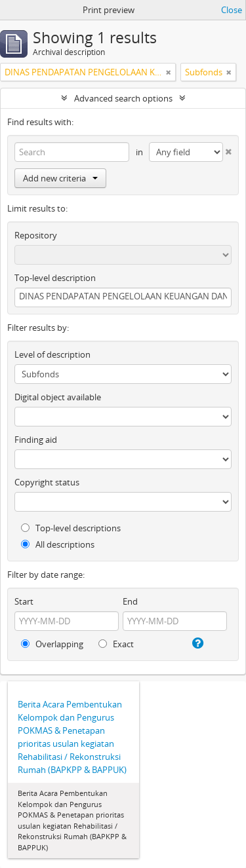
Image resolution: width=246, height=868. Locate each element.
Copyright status (47, 482)
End (130, 601)
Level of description (52, 354)
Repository (36, 235)
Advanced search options (123, 98)
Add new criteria (60, 178)
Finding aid (36, 440)
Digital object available (58, 397)
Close (232, 10)
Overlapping (52, 644)
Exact (116, 644)
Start (24, 601)
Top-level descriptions (71, 528)
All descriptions (58, 544)
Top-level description (55, 278)
